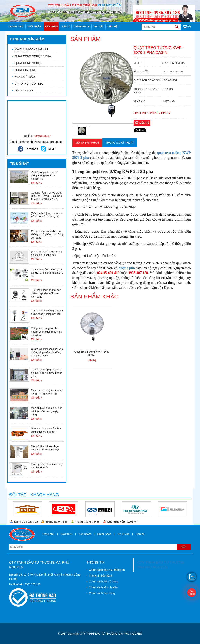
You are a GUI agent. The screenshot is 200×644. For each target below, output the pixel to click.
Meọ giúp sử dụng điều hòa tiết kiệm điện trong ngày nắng (47, 411)
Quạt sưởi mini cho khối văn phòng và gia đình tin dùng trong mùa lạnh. (47, 352)
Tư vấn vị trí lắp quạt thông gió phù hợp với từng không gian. (47, 373)
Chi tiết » (36, 183)
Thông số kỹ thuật (120, 143)
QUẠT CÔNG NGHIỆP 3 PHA (32, 56)
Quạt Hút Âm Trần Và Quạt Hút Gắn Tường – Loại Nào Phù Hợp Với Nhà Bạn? (46, 196)
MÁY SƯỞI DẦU (24, 77)
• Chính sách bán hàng (101, 593)
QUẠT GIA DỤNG (24, 70)
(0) (187, 26)
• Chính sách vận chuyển (102, 587)
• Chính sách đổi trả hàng (102, 582)
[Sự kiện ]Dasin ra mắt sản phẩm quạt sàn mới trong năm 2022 (46, 293)
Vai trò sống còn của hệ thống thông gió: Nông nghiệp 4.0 (44, 175)
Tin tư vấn (123, 534)
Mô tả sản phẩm (87, 143)
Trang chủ (16, 27)
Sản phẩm (51, 27)
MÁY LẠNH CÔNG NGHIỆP (30, 49)
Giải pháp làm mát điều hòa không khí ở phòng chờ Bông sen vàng (47, 234)
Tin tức (98, 27)
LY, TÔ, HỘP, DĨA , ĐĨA (28, 84)
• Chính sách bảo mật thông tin (106, 570)
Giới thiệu (34, 27)
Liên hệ (112, 27)
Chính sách (82, 27)
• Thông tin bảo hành (100, 576)
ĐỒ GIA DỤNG (23, 90)
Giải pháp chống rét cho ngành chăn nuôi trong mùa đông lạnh (46, 332)
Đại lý (66, 27)
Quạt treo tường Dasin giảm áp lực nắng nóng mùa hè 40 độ (47, 273)
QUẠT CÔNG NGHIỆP (27, 63)
